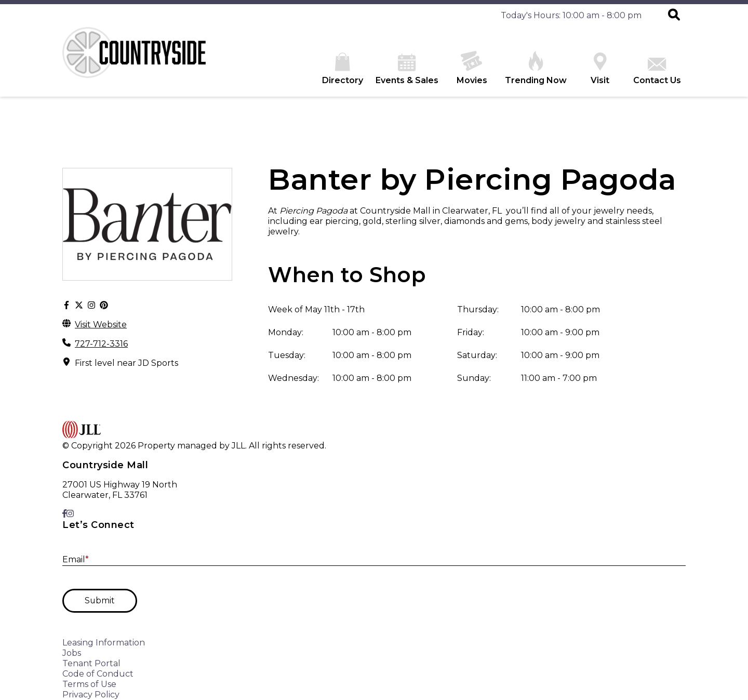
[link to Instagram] (70, 514)
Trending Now (536, 68)
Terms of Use (89, 684)
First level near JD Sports (126, 363)
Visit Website (101, 325)
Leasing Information (104, 643)
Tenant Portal (91, 663)
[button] (674, 16)
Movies (472, 68)
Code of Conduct (98, 674)
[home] (140, 62)
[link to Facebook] (64, 514)
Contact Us (657, 71)
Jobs (72, 653)
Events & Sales (407, 69)
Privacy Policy (91, 695)
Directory (343, 69)
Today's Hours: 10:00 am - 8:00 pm (571, 15)
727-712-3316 (101, 344)
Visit (600, 69)
